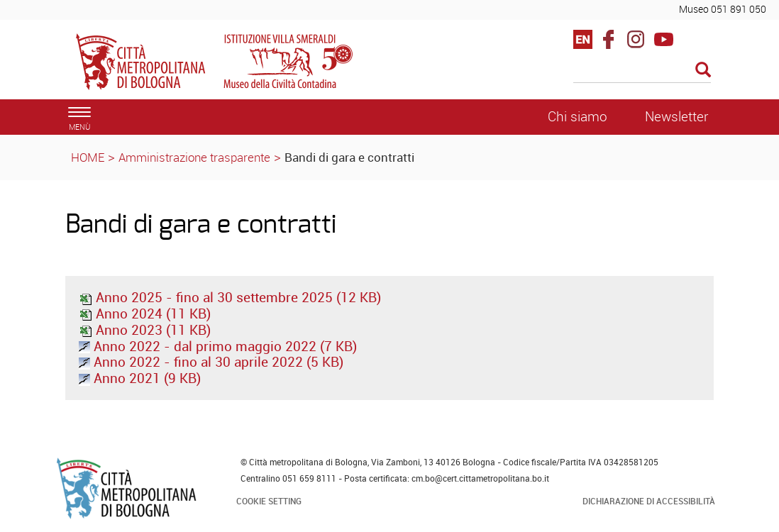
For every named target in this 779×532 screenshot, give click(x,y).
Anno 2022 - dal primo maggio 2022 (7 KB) (218, 346)
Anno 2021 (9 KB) (140, 378)
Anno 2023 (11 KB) (145, 330)
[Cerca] (642, 71)
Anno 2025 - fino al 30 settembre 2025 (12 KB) (230, 297)
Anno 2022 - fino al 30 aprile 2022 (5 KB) (211, 362)
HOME (88, 157)
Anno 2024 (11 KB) (145, 314)
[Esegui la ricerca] (703, 71)
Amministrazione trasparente (194, 157)
